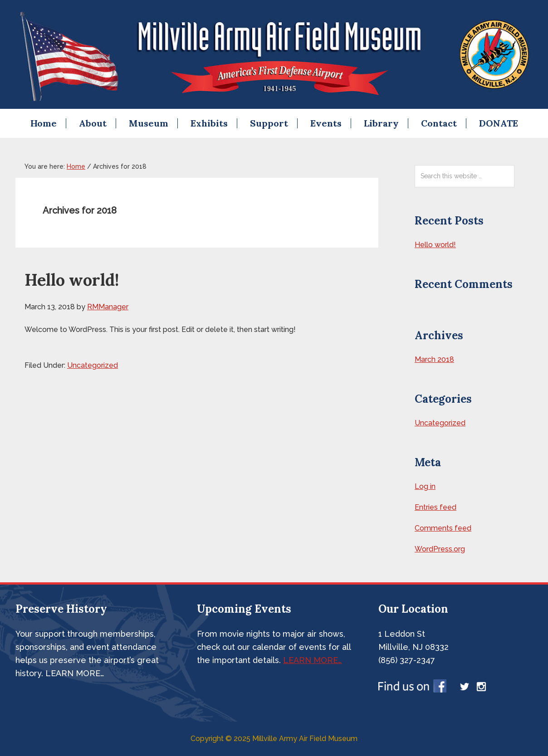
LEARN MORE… (313, 660)
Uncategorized (93, 365)
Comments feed (443, 528)
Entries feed (435, 507)
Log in (425, 486)
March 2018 (434, 359)
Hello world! (72, 280)
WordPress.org (440, 549)
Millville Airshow (274, 54)
